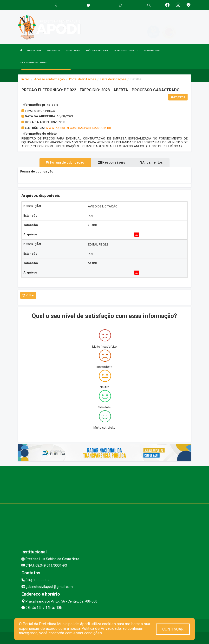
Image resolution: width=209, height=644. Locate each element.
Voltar (28, 295)
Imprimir (178, 97)
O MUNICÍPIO (54, 50)
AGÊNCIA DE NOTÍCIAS (97, 50)
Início (25, 79)
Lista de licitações (113, 79)
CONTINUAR (173, 629)
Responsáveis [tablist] (111, 162)
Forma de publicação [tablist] (65, 162)
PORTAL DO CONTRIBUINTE (126, 50)
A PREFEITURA (35, 50)
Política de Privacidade (101, 628)
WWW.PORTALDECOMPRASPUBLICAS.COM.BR (78, 128)
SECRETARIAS (74, 50)
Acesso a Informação (49, 79)
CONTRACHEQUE (152, 50)
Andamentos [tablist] (151, 162)
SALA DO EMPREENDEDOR (33, 63)
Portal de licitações (83, 79)
